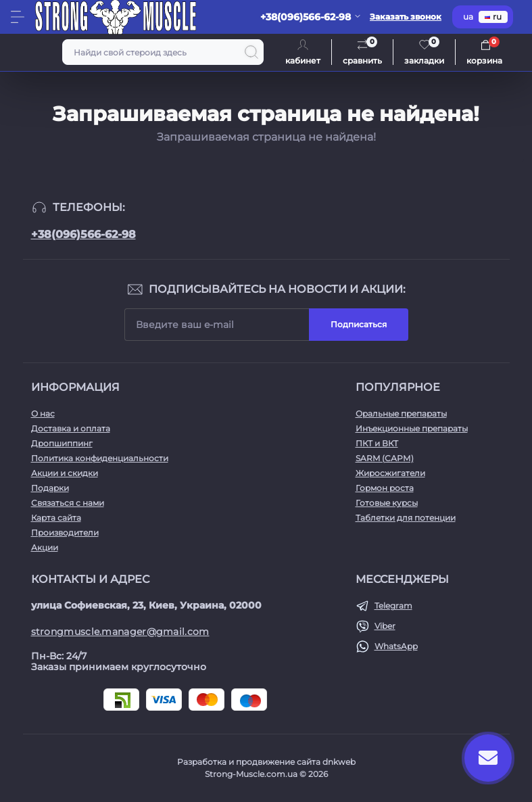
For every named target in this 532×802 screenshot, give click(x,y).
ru (493, 17)
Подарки (50, 488)
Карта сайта (56, 518)
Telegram (393, 606)
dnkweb (339, 762)
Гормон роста (385, 488)
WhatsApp (396, 646)
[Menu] (18, 17)
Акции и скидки (65, 473)
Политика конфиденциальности (100, 458)
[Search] (251, 52)
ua (468, 17)
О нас (43, 414)
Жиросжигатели (390, 473)
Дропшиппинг (62, 443)
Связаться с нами (68, 503)
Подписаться (359, 324)
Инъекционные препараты (412, 428)
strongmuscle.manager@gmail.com (120, 632)
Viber (385, 626)
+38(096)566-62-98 (83, 234)
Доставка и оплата (71, 428)
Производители (65, 533)
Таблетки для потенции (406, 518)
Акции (45, 547)
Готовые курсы (387, 503)
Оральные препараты (401, 414)
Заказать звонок (406, 17)
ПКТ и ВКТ (377, 443)
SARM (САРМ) (385, 458)
